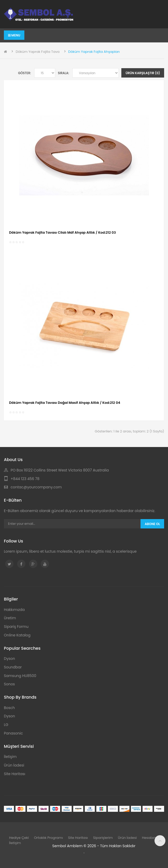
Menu (14, 35)
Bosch (9, 708)
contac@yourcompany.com (36, 487)
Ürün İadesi (14, 765)
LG (6, 725)
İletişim (10, 757)
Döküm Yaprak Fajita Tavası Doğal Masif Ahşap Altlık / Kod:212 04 (65, 403)
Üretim (10, 618)
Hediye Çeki (19, 838)
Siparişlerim (103, 838)
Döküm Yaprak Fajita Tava (37, 52)
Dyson (9, 659)
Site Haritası (15, 774)
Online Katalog (17, 635)
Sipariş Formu (16, 627)
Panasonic (13, 733)
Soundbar (13, 667)
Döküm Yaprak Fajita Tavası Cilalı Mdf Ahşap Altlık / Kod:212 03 (62, 232)
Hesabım (149, 838)
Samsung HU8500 (20, 676)
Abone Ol (152, 524)
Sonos (9, 684)
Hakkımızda (14, 610)
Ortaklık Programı (48, 838)
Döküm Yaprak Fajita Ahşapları (94, 52)
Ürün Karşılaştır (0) (143, 73)
